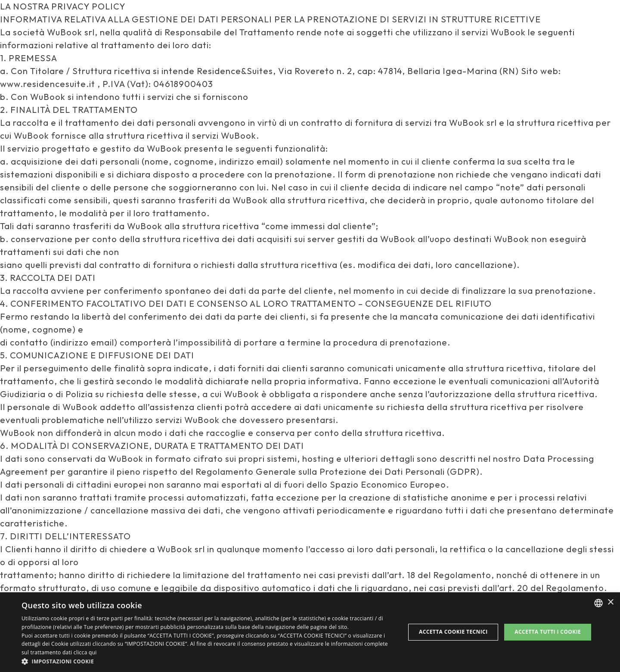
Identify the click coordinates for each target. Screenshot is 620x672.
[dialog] (310, 632)
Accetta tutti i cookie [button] (548, 632)
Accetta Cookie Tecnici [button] (453, 632)
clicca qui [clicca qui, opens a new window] (85, 652)
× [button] (610, 602)
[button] (208, 661)
